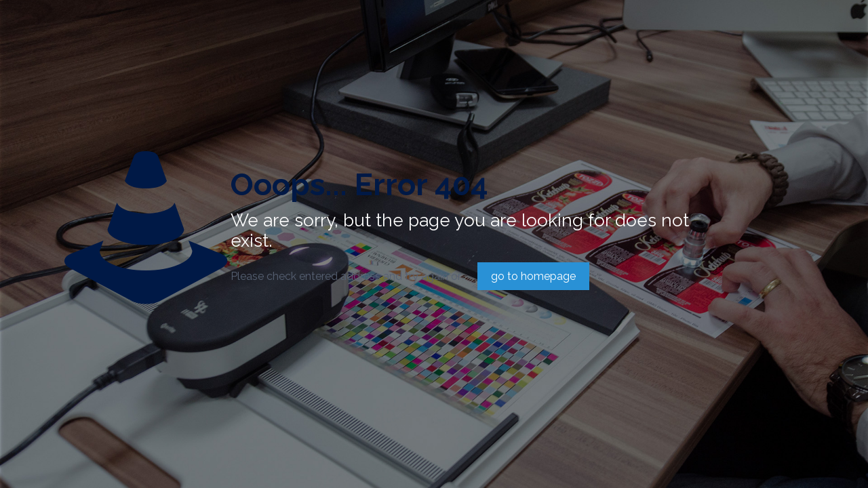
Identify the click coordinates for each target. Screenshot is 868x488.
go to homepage (533, 276)
